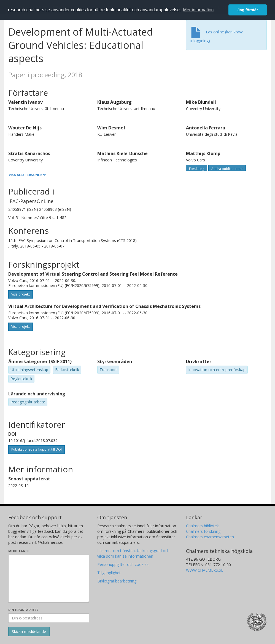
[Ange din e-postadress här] (49, 618)
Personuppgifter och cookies (123, 564)
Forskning (197, 169)
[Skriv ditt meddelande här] (49, 579)
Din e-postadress (23, 610)
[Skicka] (29, 632)
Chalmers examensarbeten (210, 537)
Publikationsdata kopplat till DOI (37, 449)
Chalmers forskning (203, 531)
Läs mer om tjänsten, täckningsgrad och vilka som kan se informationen (133, 553)
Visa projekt (21, 294)
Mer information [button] (198, 10)
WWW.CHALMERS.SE (205, 570)
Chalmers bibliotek (202, 526)
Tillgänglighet (109, 573)
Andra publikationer (227, 169)
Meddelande (19, 551)
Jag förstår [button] (248, 10)
